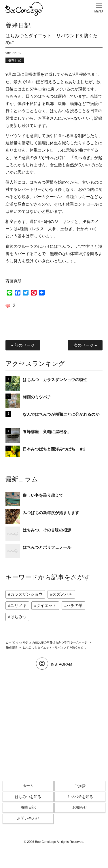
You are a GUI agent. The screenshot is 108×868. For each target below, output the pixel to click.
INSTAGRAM (54, 664)
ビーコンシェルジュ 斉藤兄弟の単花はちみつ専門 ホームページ (47, 642)
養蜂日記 (15, 60)
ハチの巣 (75, 605)
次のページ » (85, 345)
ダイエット (46, 605)
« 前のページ (23, 345)
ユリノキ (18, 605)
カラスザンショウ (26, 594)
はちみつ (18, 617)
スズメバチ (62, 594)
